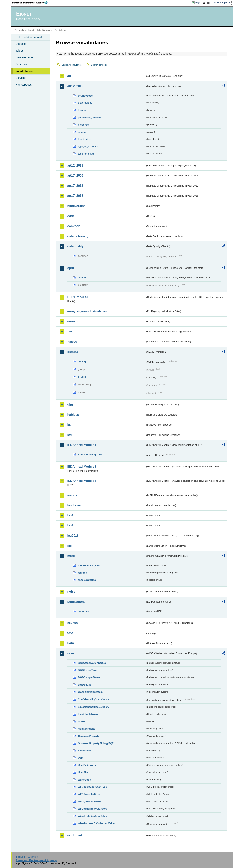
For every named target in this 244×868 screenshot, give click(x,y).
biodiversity (76, 206)
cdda (71, 216)
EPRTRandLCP (78, 297)
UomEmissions (87, 765)
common (74, 226)
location (83, 110)
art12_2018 (75, 165)
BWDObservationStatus (92, 663)
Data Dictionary (44, 30)
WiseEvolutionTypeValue (92, 816)
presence (83, 125)
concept (83, 361)
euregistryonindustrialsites (87, 311)
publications (76, 602)
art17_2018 (75, 196)
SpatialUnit (84, 751)
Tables (20, 51)
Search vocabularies (72, 65)
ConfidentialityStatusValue (93, 699)
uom (71, 643)
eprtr (71, 268)
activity (82, 278)
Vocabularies (24, 71)
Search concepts (99, 65)
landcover (75, 505)
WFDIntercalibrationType (93, 787)
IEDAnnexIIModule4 (82, 481)
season (82, 132)
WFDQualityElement (90, 801)
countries (84, 611)
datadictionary (78, 236)
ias (70, 425)
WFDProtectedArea (89, 794)
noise (71, 592)
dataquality (75, 246)
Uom (81, 758)
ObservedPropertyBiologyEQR (96, 743)
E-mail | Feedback (27, 857)
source (82, 377)
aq (69, 76)
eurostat (73, 321)
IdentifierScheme (88, 714)
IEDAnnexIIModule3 (82, 467)
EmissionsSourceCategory (94, 707)
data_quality (85, 103)
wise (71, 653)
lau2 (70, 525)
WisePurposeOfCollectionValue (96, 823)
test (70, 633)
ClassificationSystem (90, 692)
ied (70, 435)
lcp (70, 546)
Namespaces (24, 85)
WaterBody (84, 780)
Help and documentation (31, 37)
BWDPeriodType (88, 670)
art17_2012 (75, 186)
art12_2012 (75, 86)
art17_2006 (75, 175)
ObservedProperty (89, 736)
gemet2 (73, 352)
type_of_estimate (88, 146)
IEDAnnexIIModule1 (82, 445)
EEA (31, 3)
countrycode (85, 96)
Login (198, 2)
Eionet (31, 30)
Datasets (21, 44)
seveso (73, 623)
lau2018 (73, 536)
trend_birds (85, 139)
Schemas (21, 64)
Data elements (25, 57)
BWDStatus (85, 685)
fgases (72, 342)
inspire (72, 495)
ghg (70, 404)
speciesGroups (87, 580)
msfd (71, 556)
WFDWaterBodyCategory (93, 809)
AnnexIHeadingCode (90, 454)
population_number (89, 117)
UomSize (83, 772)
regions (82, 573)
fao (70, 331)
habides (73, 415)
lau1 (70, 515)
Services (21, 78)
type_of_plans (86, 154)
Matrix (82, 722)
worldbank (75, 835)
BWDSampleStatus (89, 677)
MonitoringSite (87, 729)
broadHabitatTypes (89, 565)
